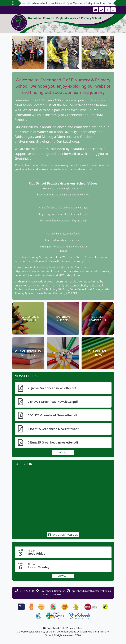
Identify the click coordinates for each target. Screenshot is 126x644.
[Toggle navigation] (113, 10)
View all (63, 453)
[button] (16, 52)
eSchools (51, 632)
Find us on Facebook (63, 535)
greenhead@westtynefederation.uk (91, 591)
